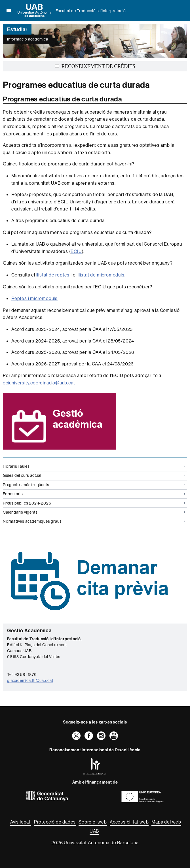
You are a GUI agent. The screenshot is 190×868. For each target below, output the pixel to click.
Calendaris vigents (94, 512)
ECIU (76, 251)
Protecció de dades (55, 822)
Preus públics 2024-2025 (94, 503)
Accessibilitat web (129, 822)
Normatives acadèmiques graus (94, 521)
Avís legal (21, 822)
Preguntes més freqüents (94, 485)
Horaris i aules (94, 466)
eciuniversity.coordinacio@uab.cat (39, 383)
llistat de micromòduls (101, 275)
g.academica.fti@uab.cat (30, 680)
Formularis (94, 494)
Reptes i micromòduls (34, 298)
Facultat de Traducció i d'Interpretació (91, 11)
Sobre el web (93, 822)
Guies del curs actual (94, 475)
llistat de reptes (53, 275)
